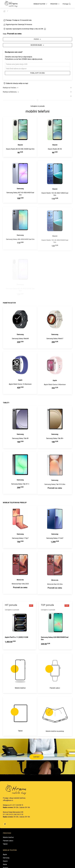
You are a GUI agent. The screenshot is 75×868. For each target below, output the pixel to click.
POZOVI (38, 39)
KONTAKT (37, 757)
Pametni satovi (8, 841)
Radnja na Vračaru (11, 88)
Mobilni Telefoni (41, 4)
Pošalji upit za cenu (37, 73)
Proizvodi (55, 4)
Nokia (5, 864)
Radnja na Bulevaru (11, 92)
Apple (5, 854)
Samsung (6, 858)
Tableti (5, 844)
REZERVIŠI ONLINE (37, 45)
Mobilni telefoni (8, 837)
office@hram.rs (8, 800)
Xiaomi (5, 861)
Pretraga (67, 4)
